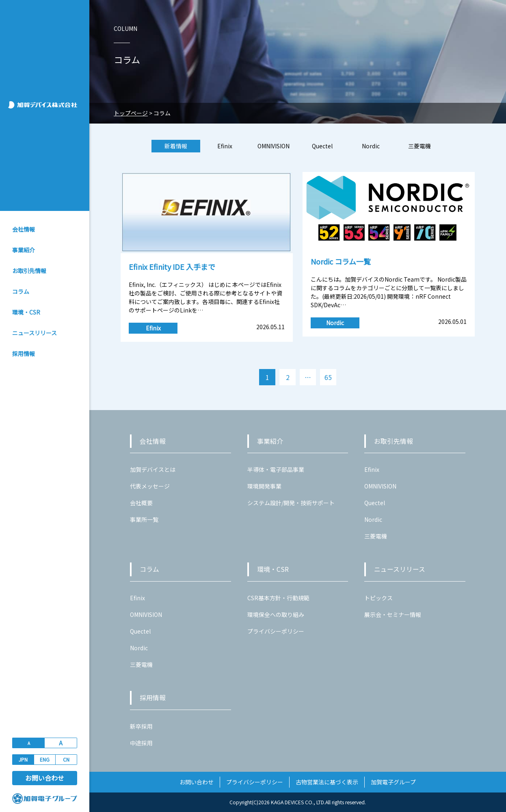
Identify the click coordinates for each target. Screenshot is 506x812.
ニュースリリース (35, 333)
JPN (23, 759)
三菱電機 (420, 146)
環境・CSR (26, 312)
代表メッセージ (150, 486)
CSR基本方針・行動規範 (278, 598)
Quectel (322, 146)
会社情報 (24, 229)
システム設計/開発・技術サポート (291, 503)
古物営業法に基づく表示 (327, 782)
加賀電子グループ (393, 782)
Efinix (225, 146)
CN (66, 759)
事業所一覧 (144, 519)
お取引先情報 (29, 271)
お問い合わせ (45, 778)
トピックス (378, 598)
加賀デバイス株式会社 (46, 105)
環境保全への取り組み (276, 614)
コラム (21, 291)
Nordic (371, 146)
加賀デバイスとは (153, 469)
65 (328, 377)
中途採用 (141, 743)
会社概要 (141, 503)
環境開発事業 (264, 486)
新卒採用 (141, 726)
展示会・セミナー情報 (393, 614)
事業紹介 (24, 250)
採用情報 (24, 354)
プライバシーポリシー (276, 631)
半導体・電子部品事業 (276, 469)
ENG (45, 759)
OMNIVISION (274, 146)
